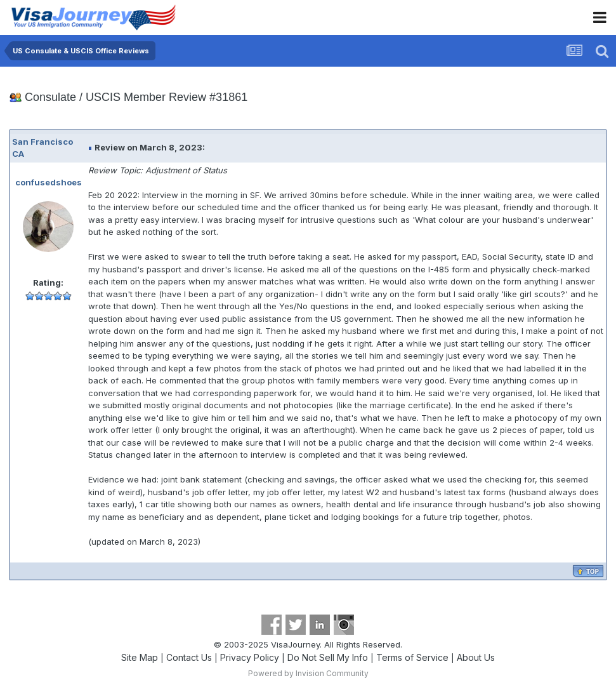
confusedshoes (49, 182)
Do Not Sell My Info (328, 657)
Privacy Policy (250, 657)
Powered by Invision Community (308, 673)
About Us (476, 657)
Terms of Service (412, 657)
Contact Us (189, 657)
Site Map (140, 657)
